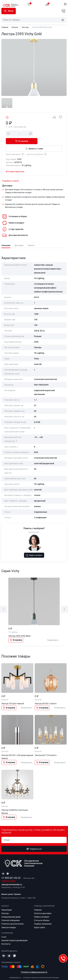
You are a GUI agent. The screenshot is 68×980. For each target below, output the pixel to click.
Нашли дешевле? (15, 147)
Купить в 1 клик (34, 141)
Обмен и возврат (42, 912)
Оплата (31, 238)
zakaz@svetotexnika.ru (12, 879)
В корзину (49, 133)
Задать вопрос (34, 548)
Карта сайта (40, 922)
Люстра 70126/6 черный (13, 696)
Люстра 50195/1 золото (46, 696)
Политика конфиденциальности (34, 967)
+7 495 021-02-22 (11, 873)
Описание (6, 238)
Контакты (6, 939)
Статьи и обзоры (42, 915)
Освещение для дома (11, 912)
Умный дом (7, 904)
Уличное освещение (10, 915)
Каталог (5, 11)
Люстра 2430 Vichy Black (19, 628)
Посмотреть (53, 633)
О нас (4, 932)
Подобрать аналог (11, 173)
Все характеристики (15, 164)
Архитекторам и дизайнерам (14, 935)
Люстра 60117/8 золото (46, 748)
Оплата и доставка (43, 908)
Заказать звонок (8, 876)
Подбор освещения (43, 919)
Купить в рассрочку (37, 147)
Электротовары (9, 922)
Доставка (19, 238)
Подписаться (34, 844)
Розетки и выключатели (12, 919)
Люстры (25, 27)
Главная (5, 27)
